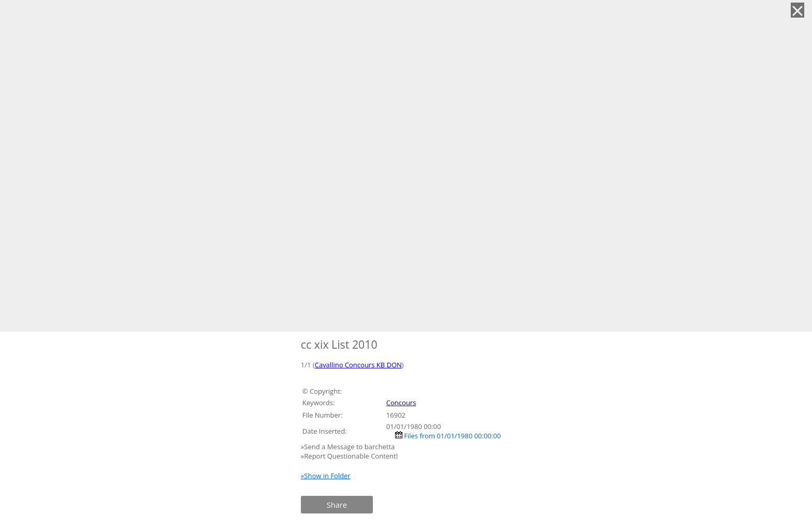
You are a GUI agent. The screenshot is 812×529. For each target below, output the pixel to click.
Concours (401, 403)
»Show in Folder (326, 476)
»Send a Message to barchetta (349, 447)
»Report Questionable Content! (349, 456)
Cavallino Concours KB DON (358, 365)
